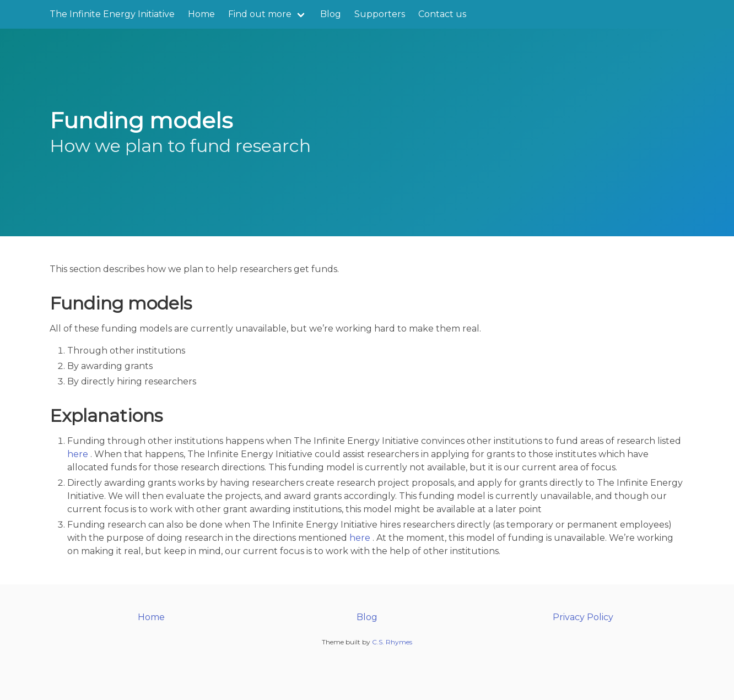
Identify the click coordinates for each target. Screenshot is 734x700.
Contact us (442, 14)
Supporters (380, 14)
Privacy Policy (583, 617)
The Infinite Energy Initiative (112, 14)
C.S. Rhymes (392, 642)
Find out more (260, 14)
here (78, 454)
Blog (331, 14)
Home (201, 14)
